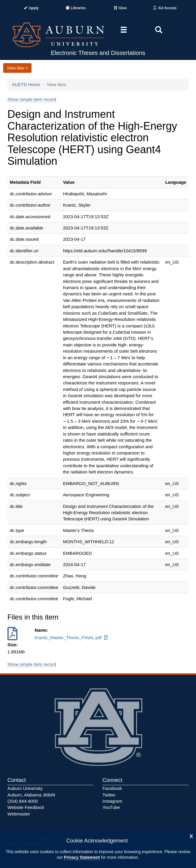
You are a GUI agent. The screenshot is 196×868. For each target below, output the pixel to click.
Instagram (113, 801)
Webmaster (19, 814)
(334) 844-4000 (23, 801)
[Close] (191, 835)
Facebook (112, 788)
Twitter (109, 795)
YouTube (111, 807)
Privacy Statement (82, 857)
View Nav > (17, 68)
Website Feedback (26, 807)
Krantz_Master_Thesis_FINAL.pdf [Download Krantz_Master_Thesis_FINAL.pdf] (72, 637)
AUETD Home (26, 84)
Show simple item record (32, 99)
